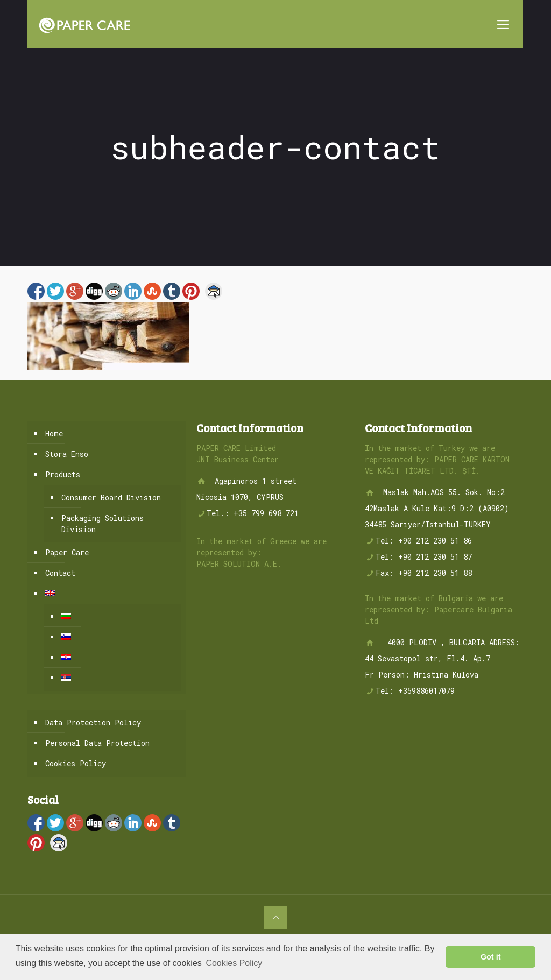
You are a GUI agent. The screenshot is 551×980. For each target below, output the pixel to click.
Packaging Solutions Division (103, 524)
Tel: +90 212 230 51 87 (424, 557)
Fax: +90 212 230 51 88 (424, 573)
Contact (60, 573)
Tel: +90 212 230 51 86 (424, 541)
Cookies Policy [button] (234, 963)
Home (54, 433)
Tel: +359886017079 (415, 691)
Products (63, 474)
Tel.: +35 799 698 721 (253, 513)
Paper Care (67, 552)
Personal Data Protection (97, 743)
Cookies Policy (76, 763)
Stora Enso (67, 454)
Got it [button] (491, 957)
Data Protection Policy (93, 722)
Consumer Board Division (111, 498)
